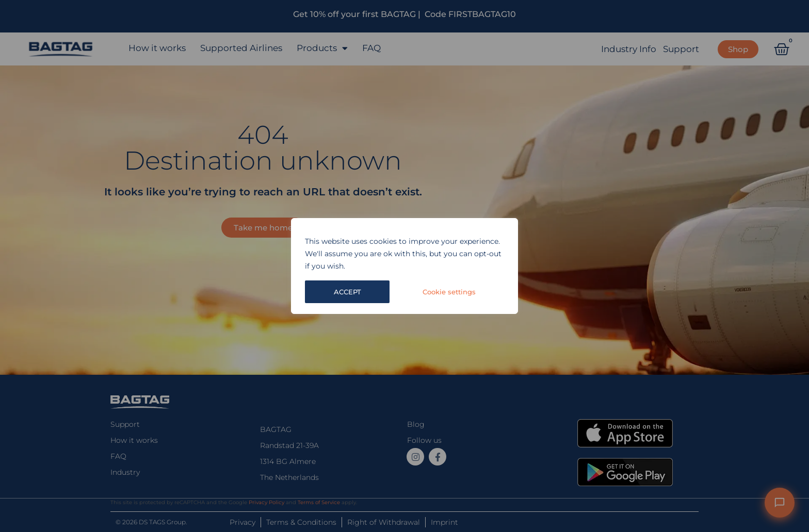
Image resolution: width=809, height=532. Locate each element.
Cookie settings (361, 292)
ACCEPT (463, 292)
